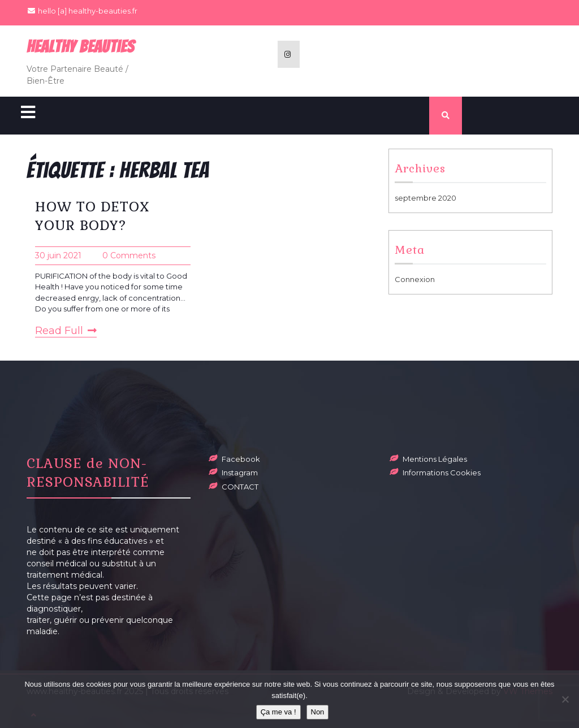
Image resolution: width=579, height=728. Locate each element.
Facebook (241, 459)
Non (318, 712)
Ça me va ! (278, 712)
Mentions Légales (435, 459)
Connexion (415, 279)
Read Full (66, 331)
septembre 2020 (425, 198)
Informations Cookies (442, 473)
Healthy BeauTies (81, 47)
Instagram (240, 473)
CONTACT (240, 487)
